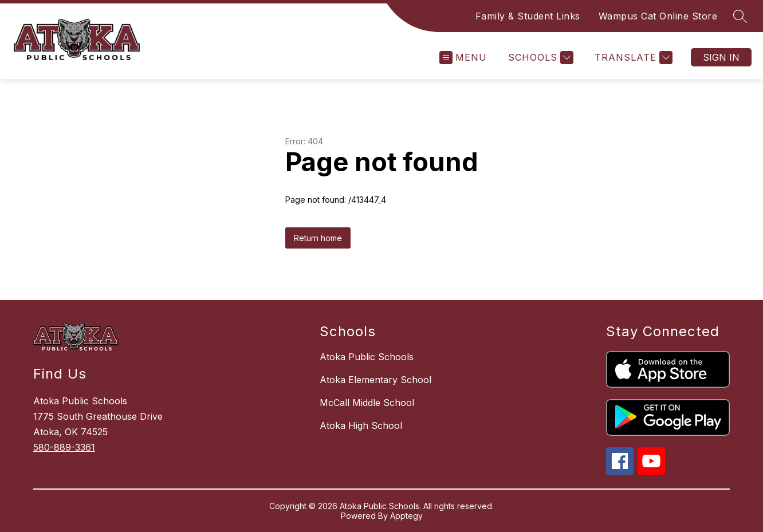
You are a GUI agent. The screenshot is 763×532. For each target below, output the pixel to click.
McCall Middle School (367, 403)
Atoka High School (361, 425)
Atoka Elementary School (375, 380)
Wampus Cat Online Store (658, 16)
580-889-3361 (64, 447)
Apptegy (406, 516)
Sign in (721, 57)
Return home (318, 238)
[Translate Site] (632, 58)
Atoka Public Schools (367, 357)
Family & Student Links (528, 16)
